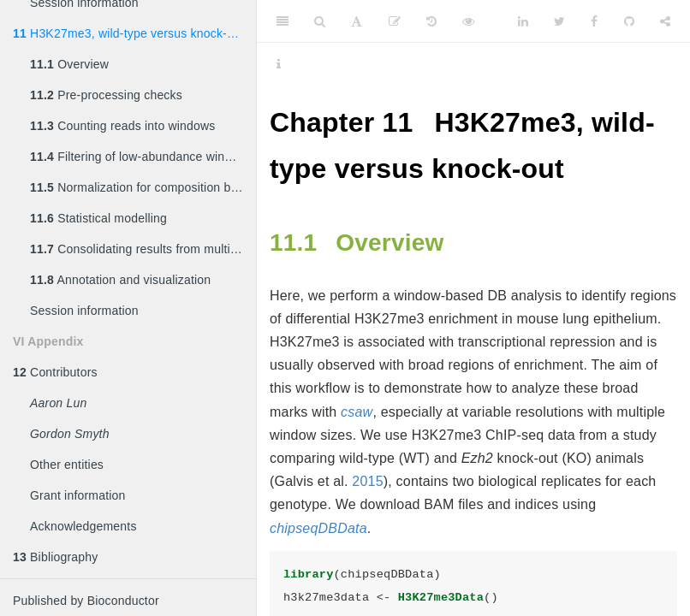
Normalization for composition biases (143, 187)
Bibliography (56, 557)
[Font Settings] (357, 21)
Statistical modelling (98, 218)
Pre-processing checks (106, 95)
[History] (431, 21)
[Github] (629, 21)
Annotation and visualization (120, 280)
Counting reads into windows (123, 126)
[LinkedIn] (523, 21)
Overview (69, 64)
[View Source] (468, 21)
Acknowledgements (83, 526)
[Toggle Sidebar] (283, 21)
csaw (357, 412)
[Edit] (395, 21)
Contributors (55, 372)
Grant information (78, 495)
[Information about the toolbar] (279, 64)
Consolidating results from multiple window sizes (143, 249)
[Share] (665, 21)
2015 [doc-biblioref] (367, 481)
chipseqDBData (318, 528)
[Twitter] (559, 21)
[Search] (320, 21)
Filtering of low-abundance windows (142, 157)
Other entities (67, 465)
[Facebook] (594, 21)
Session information (84, 311)
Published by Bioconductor (86, 601)
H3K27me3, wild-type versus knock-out (128, 33)
